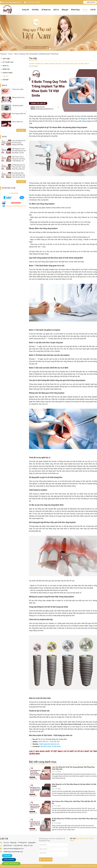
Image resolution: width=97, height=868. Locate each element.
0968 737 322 (28, 846)
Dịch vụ (56, 10)
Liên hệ (93, 10)
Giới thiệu (35, 10)
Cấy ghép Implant (18, 106)
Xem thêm (21, 130)
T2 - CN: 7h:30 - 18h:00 (32, 2)
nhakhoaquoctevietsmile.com (49, 744)
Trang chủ (25, 10)
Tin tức (85, 10)
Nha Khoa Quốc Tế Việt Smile (51, 746)
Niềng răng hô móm (18, 97)
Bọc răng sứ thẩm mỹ (19, 114)
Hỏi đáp (5, 80)
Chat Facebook (9, 860)
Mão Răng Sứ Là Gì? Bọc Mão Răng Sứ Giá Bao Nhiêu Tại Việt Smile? (19, 152)
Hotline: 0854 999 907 (11, 864)
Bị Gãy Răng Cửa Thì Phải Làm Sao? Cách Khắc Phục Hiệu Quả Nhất (19, 168)
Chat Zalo (7, 856)
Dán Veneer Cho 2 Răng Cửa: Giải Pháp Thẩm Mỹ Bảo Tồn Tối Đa (19, 160)
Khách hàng (75, 10)
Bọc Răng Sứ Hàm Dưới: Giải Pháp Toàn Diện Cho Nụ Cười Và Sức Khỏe (19, 176)
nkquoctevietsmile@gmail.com (11, 2)
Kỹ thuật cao (46, 10)
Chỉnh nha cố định (18, 89)
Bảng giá (65, 10)
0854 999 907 (90, 2)
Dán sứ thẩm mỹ (17, 122)
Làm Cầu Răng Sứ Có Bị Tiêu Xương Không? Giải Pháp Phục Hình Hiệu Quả (19, 144)
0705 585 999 (55, 742)
